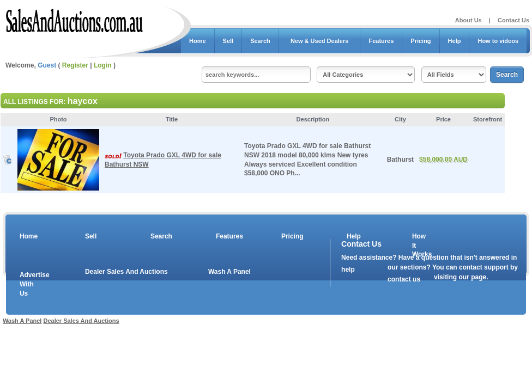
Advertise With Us (28, 284)
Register (75, 65)
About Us (468, 20)
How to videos (498, 41)
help (348, 269)
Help (455, 41)
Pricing (421, 41)
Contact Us (513, 20)
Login (103, 65)
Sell (228, 41)
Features (381, 41)
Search (260, 41)
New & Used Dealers (320, 41)
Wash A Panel (229, 272)
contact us (404, 279)
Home (198, 41)
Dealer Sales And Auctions (126, 272)
